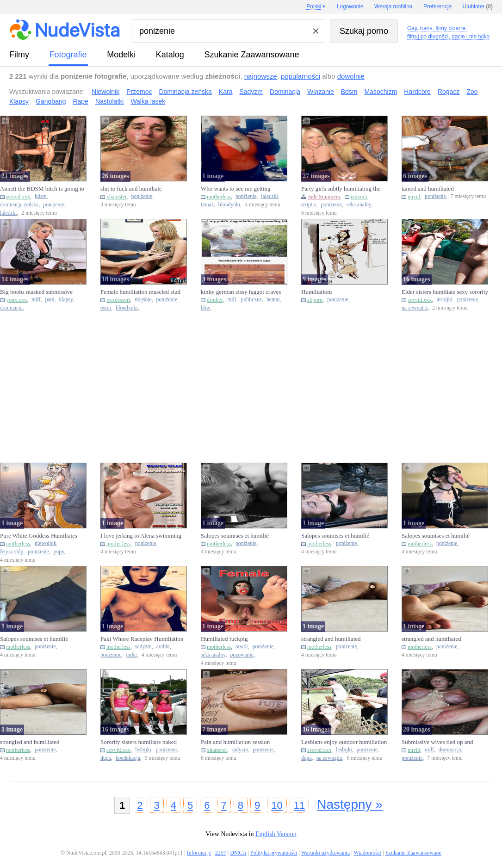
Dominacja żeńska (185, 92)
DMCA (238, 853)
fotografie (68, 55)
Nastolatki (109, 101)
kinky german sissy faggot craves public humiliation (241, 292)
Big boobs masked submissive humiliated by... (36, 292)
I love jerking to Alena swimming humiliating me (141, 536)
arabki (163, 647)
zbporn (315, 300)
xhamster (117, 197)
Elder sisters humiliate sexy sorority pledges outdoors (445, 292)
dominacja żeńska (19, 205)
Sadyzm (251, 92)
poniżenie (53, 205)
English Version (276, 834)
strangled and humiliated (331, 639)
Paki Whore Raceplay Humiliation (142, 639)
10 (277, 805)
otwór (242, 647)
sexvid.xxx (18, 197)
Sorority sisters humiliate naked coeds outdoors (139, 742)
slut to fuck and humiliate (131, 189)
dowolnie (351, 76)
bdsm (40, 196)
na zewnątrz (415, 308)
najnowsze (261, 76)
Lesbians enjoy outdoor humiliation (344, 742)
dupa (106, 758)
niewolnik (46, 543)
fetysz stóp (12, 552)
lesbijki (444, 300)
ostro (106, 308)
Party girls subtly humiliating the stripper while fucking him (341, 189)
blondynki (229, 205)
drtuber (215, 300)
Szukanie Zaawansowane (251, 55)
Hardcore (417, 92)
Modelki (121, 55)
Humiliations (317, 292)
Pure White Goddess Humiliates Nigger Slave (39, 536)
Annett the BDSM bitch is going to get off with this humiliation (42, 189)
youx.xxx (16, 300)
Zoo (472, 92)
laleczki (8, 213)
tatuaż (207, 205)
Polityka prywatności (274, 853)
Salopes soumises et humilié (235, 536)
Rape (80, 101)
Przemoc (139, 92)
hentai (273, 300)
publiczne (251, 300)
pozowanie (242, 655)
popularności (301, 76)
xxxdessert (118, 300)
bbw (205, 308)
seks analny (359, 205)
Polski (314, 6)
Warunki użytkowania (325, 853)
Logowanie (350, 6)
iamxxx (359, 197)
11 (299, 805)
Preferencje (437, 6)
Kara (226, 92)
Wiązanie (321, 92)
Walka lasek (148, 101)
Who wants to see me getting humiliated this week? (236, 189)
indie (131, 655)
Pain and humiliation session (235, 742)
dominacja (11, 308)
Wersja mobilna (393, 6)
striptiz (309, 205)
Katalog (170, 55)
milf (36, 300)
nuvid (414, 197)
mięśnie (143, 300)
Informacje (199, 853)
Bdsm (349, 92)
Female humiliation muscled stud (140, 292)
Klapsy (19, 101)
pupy (59, 552)
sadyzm (143, 647)
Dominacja (285, 92)
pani (50, 300)
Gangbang (51, 101)
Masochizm (381, 92)
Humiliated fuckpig (224, 639)
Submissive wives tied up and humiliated (437, 742)
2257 (221, 853)
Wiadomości (367, 853)
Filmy (19, 55)
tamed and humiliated (428, 189)
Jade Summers (324, 197)
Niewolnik (105, 92)
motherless (219, 197)
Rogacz (449, 92)
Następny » (350, 804)
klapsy (66, 300)
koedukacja (128, 758)
